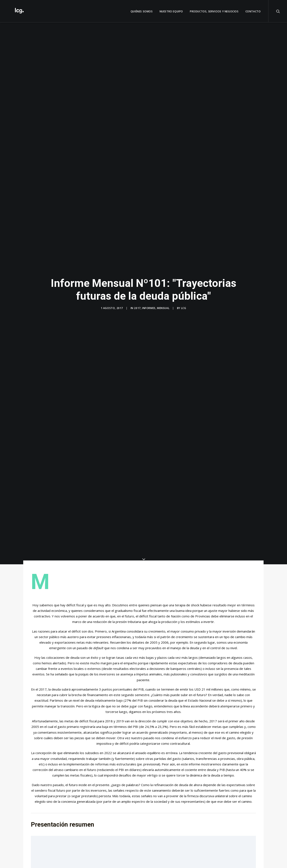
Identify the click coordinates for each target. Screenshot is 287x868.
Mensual (163, 308)
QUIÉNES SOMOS (142, 11)
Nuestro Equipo (171, 11)
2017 (137, 308)
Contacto (253, 11)
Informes (149, 308)
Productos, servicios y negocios (214, 11)
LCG (184, 308)
